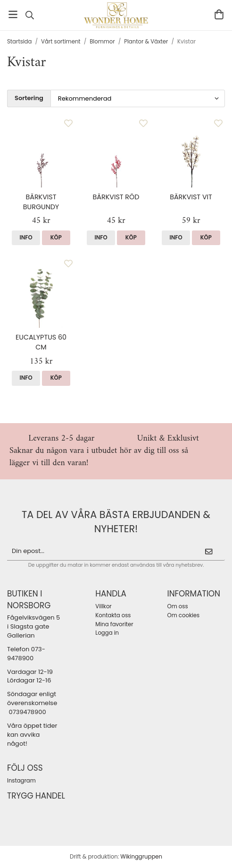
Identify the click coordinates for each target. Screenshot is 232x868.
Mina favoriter (114, 624)
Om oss (178, 606)
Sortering (29, 98)
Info (26, 238)
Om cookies (184, 615)
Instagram (21, 781)
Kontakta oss (113, 615)
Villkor (103, 606)
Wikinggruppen (141, 857)
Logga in (107, 633)
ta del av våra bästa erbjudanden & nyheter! (116, 522)
